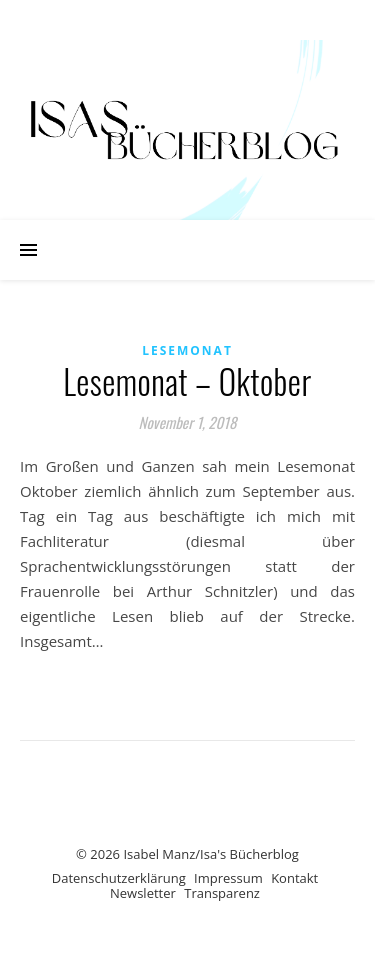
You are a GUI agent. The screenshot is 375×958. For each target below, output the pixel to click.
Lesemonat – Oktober (187, 381)
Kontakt (294, 878)
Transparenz (222, 893)
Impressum (228, 878)
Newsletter (143, 893)
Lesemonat (187, 350)
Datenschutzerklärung (119, 878)
